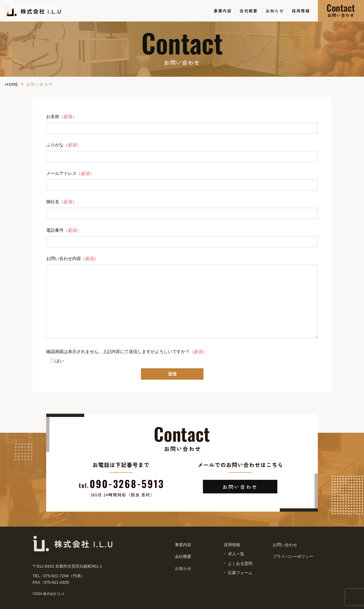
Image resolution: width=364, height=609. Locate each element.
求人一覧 (236, 554)
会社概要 (249, 11)
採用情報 (301, 11)
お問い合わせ (240, 487)
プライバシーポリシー (293, 556)
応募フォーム (240, 573)
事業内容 (222, 11)
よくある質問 (240, 563)
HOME (12, 84)
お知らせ (275, 11)
